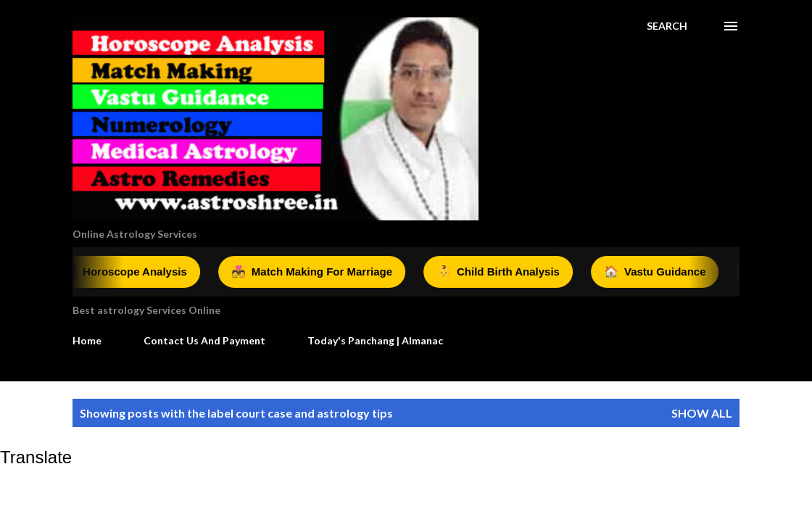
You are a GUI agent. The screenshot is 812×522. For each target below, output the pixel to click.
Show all (702, 413)
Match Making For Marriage (315, 272)
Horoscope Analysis (128, 272)
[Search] (667, 26)
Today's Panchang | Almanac (375, 340)
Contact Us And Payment (204, 340)
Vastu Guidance (658, 272)
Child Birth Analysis (501, 272)
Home (87, 340)
